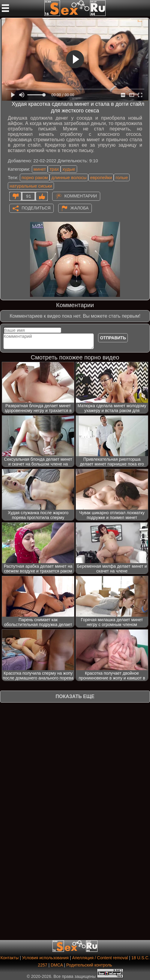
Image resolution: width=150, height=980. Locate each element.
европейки (101, 177)
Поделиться (36, 208)
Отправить (113, 338)
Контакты (10, 958)
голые (122, 177)
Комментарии (81, 196)
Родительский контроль (89, 965)
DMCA (57, 965)
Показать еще (75, 696)
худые (69, 169)
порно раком (35, 177)
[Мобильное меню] (5, 8)
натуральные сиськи (31, 186)
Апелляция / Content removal (100, 958)
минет (40, 169)
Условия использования (45, 958)
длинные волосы (69, 177)
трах (54, 169)
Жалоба (80, 208)
